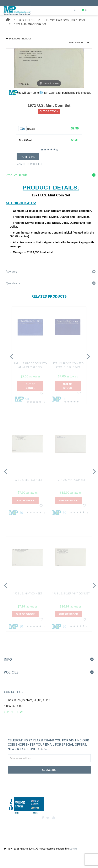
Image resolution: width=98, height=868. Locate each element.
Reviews (11, 272)
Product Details (17, 175)
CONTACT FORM (14, 712)
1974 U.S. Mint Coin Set (71, 480)
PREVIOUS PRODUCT (20, 39)
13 (87, 626)
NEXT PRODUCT (77, 43)
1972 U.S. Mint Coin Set (27, 480)
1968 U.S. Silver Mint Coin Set (71, 593)
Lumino (73, 849)
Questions (13, 283)
